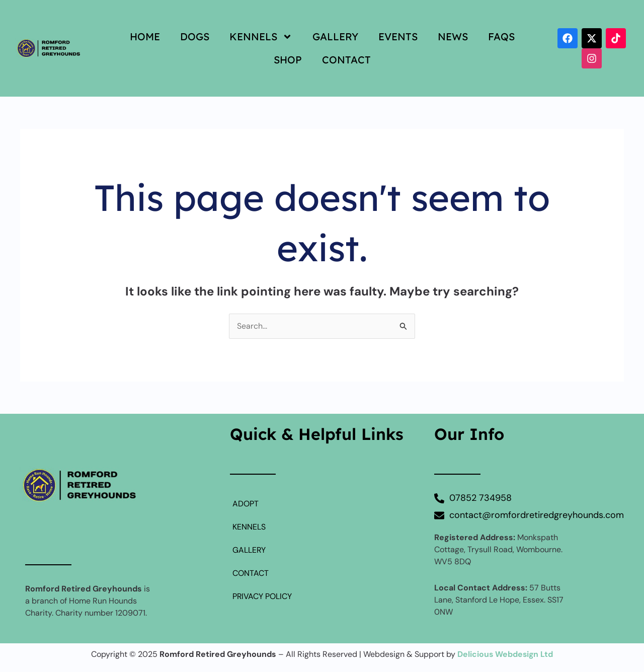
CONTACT (346, 60)
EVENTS (398, 36)
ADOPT (246, 504)
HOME (145, 36)
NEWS (453, 36)
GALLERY (335, 36)
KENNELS (261, 37)
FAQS (501, 36)
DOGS (195, 36)
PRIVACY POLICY (262, 597)
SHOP (288, 60)
